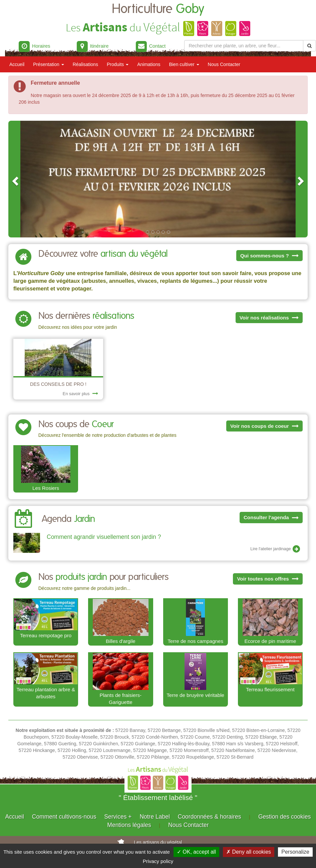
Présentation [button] (49, 64)
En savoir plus (80, 394)
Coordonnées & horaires (210, 817)
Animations (149, 64)
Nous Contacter (224, 64)
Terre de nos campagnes (195, 641)
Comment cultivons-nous (64, 817)
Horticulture (158, 9)
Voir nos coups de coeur (264, 426)
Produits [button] (118, 64)
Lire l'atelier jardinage (275, 549)
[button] (14, 179)
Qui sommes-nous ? (269, 256)
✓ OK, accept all (196, 852)
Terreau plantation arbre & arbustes (46, 693)
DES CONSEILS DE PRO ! (58, 384)
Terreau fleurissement (270, 689)
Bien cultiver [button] (184, 64)
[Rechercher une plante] (244, 46)
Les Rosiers (46, 488)
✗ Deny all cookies (249, 852)
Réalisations (85, 64)
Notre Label (154, 817)
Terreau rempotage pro (46, 635)
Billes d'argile (121, 641)
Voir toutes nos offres (268, 579)
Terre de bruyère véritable (195, 695)
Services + (118, 817)
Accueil (17, 64)
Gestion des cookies (285, 817)
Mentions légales (129, 825)
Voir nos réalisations (269, 318)
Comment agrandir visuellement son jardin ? (104, 537)
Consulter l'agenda (271, 517)
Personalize (295, 852)
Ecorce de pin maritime (270, 641)
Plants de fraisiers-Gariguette (121, 699)
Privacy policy (158, 861)
